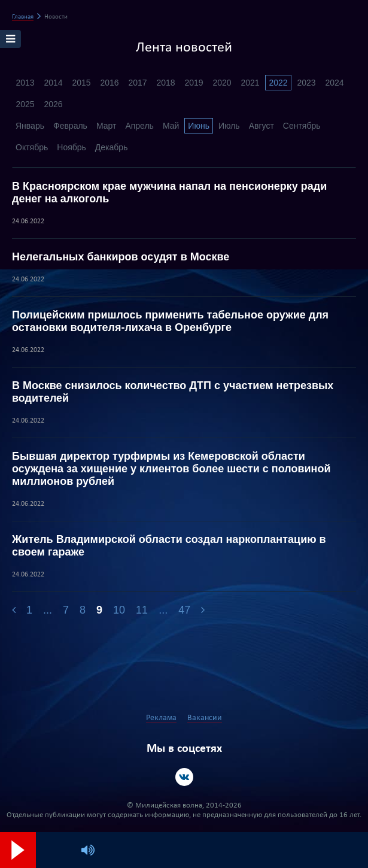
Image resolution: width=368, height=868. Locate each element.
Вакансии (205, 718)
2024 (334, 83)
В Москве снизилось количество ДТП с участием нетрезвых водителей (173, 392)
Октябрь (32, 147)
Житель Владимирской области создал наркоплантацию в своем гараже (169, 546)
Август (261, 126)
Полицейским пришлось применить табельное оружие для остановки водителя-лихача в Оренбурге (170, 321)
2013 (25, 83)
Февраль (70, 126)
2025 (25, 104)
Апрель (139, 126)
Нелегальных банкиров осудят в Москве (121, 257)
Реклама (161, 718)
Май (171, 126)
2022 (278, 83)
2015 (81, 83)
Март (107, 126)
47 (184, 610)
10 (119, 610)
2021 (250, 83)
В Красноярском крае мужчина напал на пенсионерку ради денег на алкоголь (169, 192)
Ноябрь (72, 147)
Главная (23, 17)
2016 (109, 83)
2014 (53, 83)
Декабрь (112, 147)
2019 (194, 83)
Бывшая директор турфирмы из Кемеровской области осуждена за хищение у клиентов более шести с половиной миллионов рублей (171, 469)
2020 (222, 83)
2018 (165, 83)
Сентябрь (302, 126)
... (48, 610)
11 (142, 610)
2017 (137, 83)
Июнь (199, 126)
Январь (30, 126)
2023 (306, 83)
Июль (229, 126)
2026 (53, 104)
